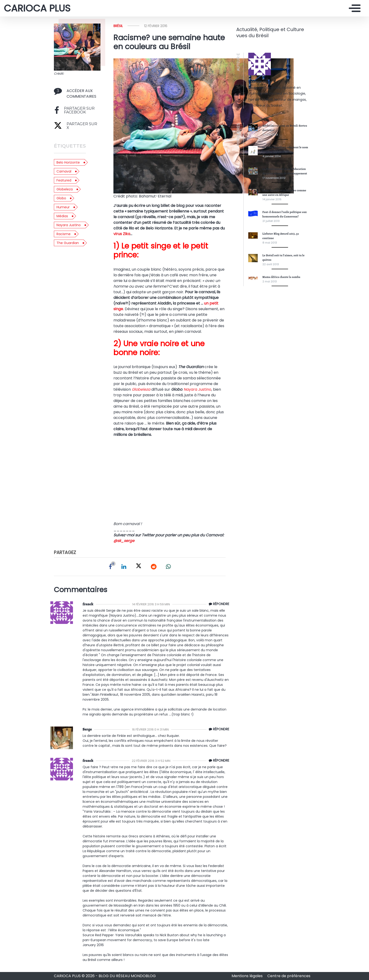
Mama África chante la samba (281, 277)
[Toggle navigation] (353, 8)
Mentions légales (248, 976)
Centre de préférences (289, 976)
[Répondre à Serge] (218, 729)
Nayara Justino (69, 225)
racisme (64, 234)
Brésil (118, 26)
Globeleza (65, 189)
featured (64, 180)
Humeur (63, 207)
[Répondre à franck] (218, 604)
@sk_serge (124, 541)
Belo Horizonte (68, 162)
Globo (61, 198)
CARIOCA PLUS (37, 8)
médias (62, 216)
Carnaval (64, 171)
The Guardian (68, 243)
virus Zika (122, 234)
